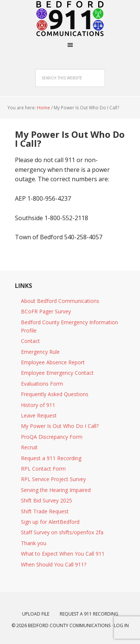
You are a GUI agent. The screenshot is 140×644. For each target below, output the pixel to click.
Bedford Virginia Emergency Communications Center (70, 19)
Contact (30, 341)
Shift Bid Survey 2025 (46, 500)
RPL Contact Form (43, 469)
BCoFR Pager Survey (46, 311)
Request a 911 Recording (51, 458)
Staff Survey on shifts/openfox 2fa (62, 532)
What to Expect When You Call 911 (63, 554)
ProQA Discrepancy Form (52, 437)
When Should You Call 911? (54, 564)
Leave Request (39, 415)
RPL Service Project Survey (53, 479)
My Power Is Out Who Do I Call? (60, 426)
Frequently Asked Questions (55, 394)
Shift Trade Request (45, 511)
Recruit (29, 447)
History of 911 (38, 405)
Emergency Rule (40, 352)
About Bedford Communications (60, 301)
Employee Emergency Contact (57, 373)
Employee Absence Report (53, 362)
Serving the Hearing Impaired (56, 490)
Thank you (34, 543)
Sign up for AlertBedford (50, 522)
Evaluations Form (42, 384)
